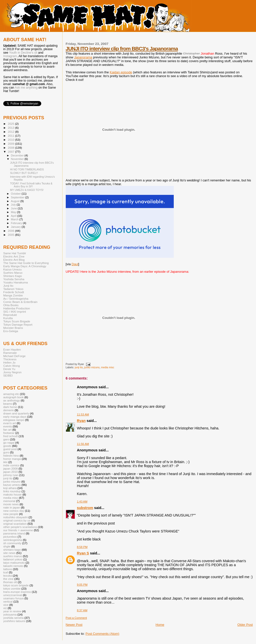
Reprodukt (10, 315)
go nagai (9, 443)
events (8, 426)
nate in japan (12, 507)
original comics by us (17, 520)
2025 (11, 124)
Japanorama (83, 57)
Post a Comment (76, 618)
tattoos (8, 569)
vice (6, 605)
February (17, 223)
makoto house (12, 494)
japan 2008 (10, 468)
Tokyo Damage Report (18, 324)
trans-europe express (17, 592)
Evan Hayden (12, 349)
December (18, 155)
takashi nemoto (13, 566)
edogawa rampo (14, 420)
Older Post (245, 625)
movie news (11, 504)
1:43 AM (82, 502)
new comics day (14, 511)
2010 (11, 140)
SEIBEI (8, 375)
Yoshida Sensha (14, 279)
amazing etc (11, 394)
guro (6, 452)
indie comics (11, 465)
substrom (85, 508)
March (15, 219)
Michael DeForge (14, 356)
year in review (12, 611)
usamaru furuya (13, 598)
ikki (5, 462)
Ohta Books (11, 305)
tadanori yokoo (13, 559)
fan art (7, 430)
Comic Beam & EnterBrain (20, 302)
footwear (9, 433)
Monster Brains (13, 328)
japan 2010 (10, 472)
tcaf (6, 572)
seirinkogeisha (13, 540)
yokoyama (10, 614)
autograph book (13, 397)
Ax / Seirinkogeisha (16, 299)
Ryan (81, 421)
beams (8, 404)
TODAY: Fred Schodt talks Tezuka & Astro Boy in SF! (31, 185)
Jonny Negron (12, 372)
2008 (11, 148)
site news (9, 553)
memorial (9, 501)
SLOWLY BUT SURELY (24, 173)
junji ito (79, 367)
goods (7, 446)
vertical (8, 601)
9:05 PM (82, 585)
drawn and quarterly (16, 413)
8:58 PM (82, 547)
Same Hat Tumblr (15, 253)
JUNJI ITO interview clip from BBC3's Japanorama (122, 49)
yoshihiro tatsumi (14, 621)
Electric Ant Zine (14, 256)
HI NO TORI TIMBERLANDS (27, 169)
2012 (11, 132)
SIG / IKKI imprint (15, 312)
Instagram (10, 56)
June (14, 208)
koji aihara (10, 488)
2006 (11, 231)
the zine (8, 579)
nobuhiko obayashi (15, 517)
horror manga (12, 459)
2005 (11, 235)
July (14, 205)
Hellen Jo (9, 362)
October (16, 194)
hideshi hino (11, 455)
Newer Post (74, 625)
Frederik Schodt (14, 292)
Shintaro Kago (12, 276)
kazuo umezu (12, 485)
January (16, 227)
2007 (11, 152)
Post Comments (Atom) (102, 634)
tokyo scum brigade (16, 585)
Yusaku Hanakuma (15, 282)
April (14, 216)
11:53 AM (83, 414)
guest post (10, 449)
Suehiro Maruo (13, 273)
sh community (12, 543)
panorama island (14, 533)
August (16, 201)
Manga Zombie (13, 295)
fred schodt (10, 436)
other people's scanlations (20, 527)
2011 (11, 136)
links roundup (12, 491)
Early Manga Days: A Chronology (25, 266)
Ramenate (10, 353)
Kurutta (8, 318)
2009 (11, 144)
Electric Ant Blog (14, 260)
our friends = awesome (18, 530)
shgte (7, 546)
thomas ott (10, 582)
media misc (108, 367)
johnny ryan (11, 475)
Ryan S (83, 553)
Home (160, 625)
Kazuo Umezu (12, 269)
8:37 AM (82, 610)
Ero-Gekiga (11, 331)
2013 (11, 128)
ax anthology (11, 400)
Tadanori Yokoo (13, 289)
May (14, 212)
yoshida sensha (13, 618)
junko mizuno (92, 367)
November (18, 159)
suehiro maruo (13, 556)
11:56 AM (83, 444)
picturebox (10, 537)
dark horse (10, 407)
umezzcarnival (13, 595)
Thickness (10, 359)
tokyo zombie (12, 588)
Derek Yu (9, 369)
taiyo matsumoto (14, 563)
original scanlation (15, 524)
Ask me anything (26, 88)
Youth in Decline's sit (23, 53)
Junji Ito (8, 286)
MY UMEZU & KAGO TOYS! (27, 190)
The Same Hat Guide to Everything (26, 263)
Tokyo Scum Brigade (17, 321)
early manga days (15, 417)
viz (5, 608)
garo (6, 439)
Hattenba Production (17, 308)
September (18, 197)
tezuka (8, 576)
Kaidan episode (121, 72)
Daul (75, 264)
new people (11, 514)
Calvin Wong (11, 366)
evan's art (9, 423)
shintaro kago (12, 550)
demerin (8, 410)
